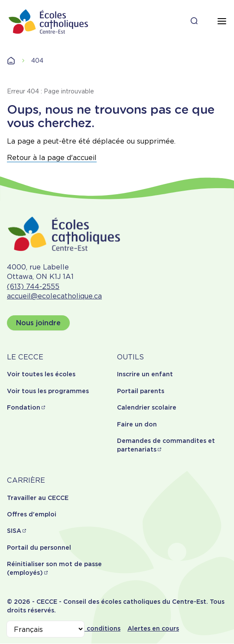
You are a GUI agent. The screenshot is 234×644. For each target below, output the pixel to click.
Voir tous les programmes (48, 391)
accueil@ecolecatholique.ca (54, 296)
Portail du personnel (39, 548)
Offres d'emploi (32, 514)
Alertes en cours (153, 628)
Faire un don (137, 424)
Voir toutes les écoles (41, 374)
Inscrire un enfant (145, 374)
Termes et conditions (87, 628)
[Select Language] (45, 629)
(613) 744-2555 (33, 287)
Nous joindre (38, 323)
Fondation (24, 407)
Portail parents (141, 391)
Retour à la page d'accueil (52, 158)
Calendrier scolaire (147, 407)
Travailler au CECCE (38, 498)
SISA (14, 531)
